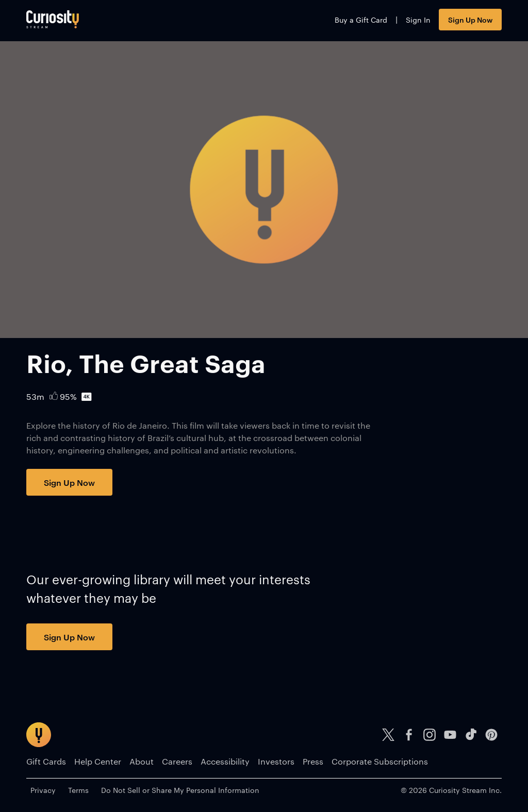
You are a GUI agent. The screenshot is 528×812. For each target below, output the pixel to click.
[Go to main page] (53, 19)
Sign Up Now (470, 19)
